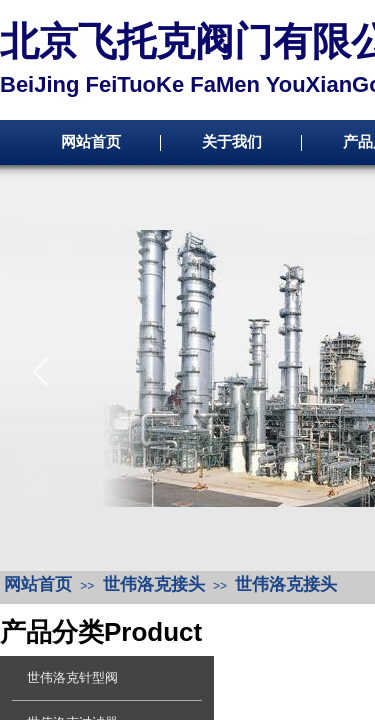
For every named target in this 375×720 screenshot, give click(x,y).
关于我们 (232, 142)
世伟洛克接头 (154, 584)
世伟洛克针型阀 (72, 677)
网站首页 (91, 142)
